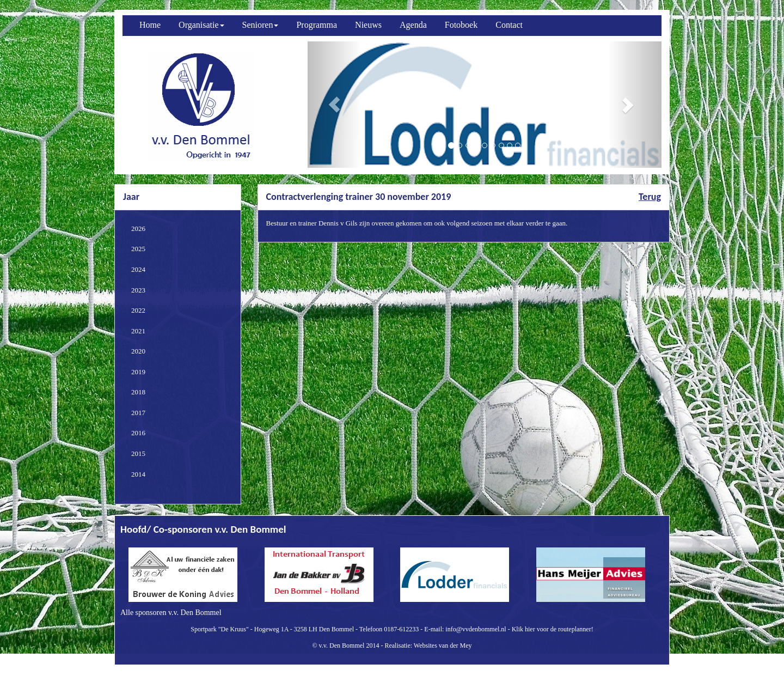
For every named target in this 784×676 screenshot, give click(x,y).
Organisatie (201, 25)
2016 (138, 433)
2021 (138, 331)
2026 (138, 229)
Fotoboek (461, 25)
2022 (138, 310)
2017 (138, 413)
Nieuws (368, 25)
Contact (509, 25)
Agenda (413, 25)
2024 (138, 269)
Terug (650, 197)
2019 (138, 372)
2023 (138, 290)
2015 (138, 453)
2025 (138, 249)
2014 (138, 474)
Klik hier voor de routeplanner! (553, 629)
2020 (138, 351)
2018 (138, 392)
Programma (317, 25)
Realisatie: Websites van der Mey (428, 645)
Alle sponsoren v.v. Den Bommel (171, 613)
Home (150, 25)
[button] (334, 105)
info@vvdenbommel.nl (476, 629)
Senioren (261, 25)
